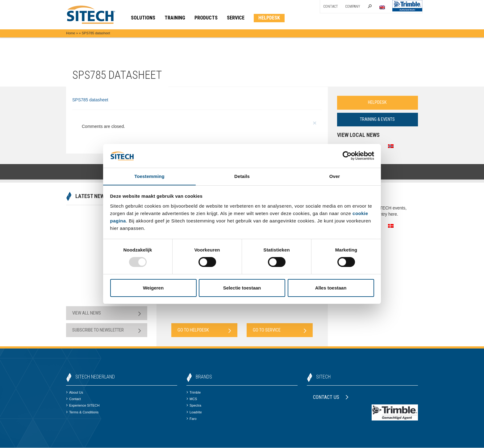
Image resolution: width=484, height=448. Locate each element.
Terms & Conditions (82, 412)
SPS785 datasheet (90, 100)
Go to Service (280, 330)
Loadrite (194, 412)
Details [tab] (242, 176)
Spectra (194, 406)
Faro (192, 419)
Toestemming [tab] (149, 176)
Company (353, 6)
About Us (75, 393)
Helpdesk (378, 103)
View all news (107, 313)
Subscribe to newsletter (107, 330)
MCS (192, 399)
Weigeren (153, 288)
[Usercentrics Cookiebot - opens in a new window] (347, 156)
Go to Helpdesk (204, 330)
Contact (331, 6)
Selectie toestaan (242, 288)
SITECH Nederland (95, 377)
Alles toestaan (331, 288)
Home (71, 33)
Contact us (331, 397)
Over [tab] (335, 176)
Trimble (194, 393)
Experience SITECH (83, 406)
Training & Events (378, 120)
